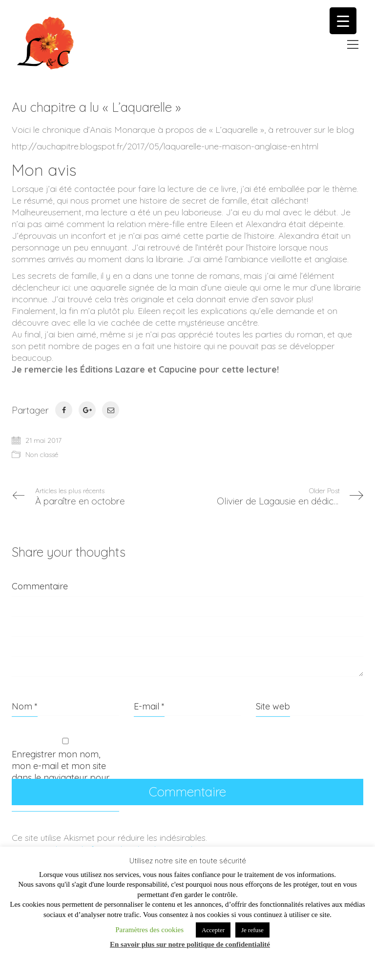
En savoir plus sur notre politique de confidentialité (190, 944)
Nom (25, 706)
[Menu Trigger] (343, 21)
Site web (273, 706)
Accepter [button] (213, 930)
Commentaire (40, 586)
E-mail (149, 706)
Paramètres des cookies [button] (149, 930)
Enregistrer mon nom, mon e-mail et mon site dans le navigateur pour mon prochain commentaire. (61, 778)
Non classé (42, 455)
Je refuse (252, 930)
